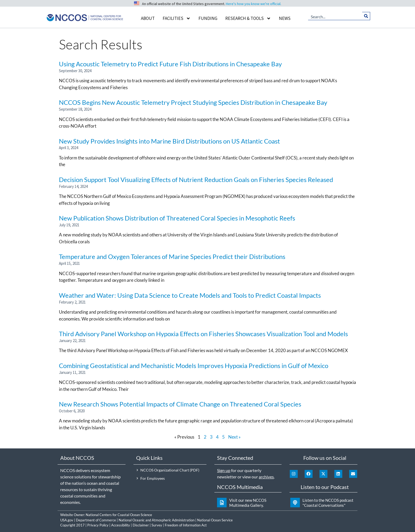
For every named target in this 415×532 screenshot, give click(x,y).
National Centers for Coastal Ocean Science (119, 515)
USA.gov (67, 520)
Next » (234, 437)
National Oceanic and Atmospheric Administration (157, 520)
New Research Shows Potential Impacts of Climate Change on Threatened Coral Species (180, 404)
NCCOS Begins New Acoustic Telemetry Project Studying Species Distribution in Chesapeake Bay (193, 102)
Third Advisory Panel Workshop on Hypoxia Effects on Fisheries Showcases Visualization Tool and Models (203, 334)
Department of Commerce (96, 520)
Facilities (177, 18)
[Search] (366, 16)
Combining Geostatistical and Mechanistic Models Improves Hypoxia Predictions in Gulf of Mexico (194, 366)
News (285, 18)
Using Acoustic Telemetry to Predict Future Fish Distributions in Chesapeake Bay (170, 64)
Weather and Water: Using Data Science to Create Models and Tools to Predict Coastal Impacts (190, 295)
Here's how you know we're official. (254, 4)
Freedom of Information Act (186, 525)
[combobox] (335, 16)
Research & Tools (248, 18)
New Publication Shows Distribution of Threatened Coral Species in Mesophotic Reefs (177, 218)
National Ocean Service (215, 520)
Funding (208, 18)
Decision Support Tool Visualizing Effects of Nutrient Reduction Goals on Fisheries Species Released (196, 180)
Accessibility (121, 525)
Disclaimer (141, 525)
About (148, 18)
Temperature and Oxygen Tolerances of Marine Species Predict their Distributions (172, 256)
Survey (157, 525)
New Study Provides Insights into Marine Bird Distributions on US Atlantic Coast (169, 141)
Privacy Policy (98, 525)
